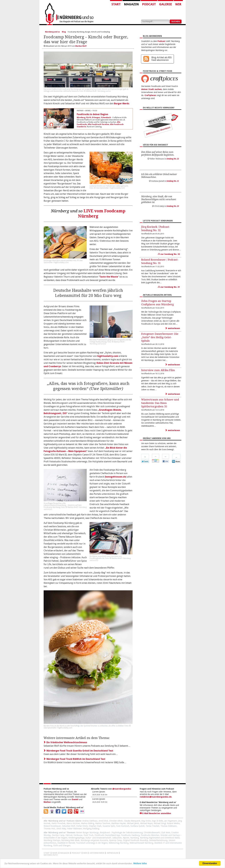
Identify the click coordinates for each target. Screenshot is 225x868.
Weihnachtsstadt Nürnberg (141, 843)
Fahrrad (69, 835)
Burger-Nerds (122, 104)
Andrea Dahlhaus (90, 821)
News (55, 853)
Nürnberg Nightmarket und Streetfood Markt (160, 838)
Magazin (131, 4)
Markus (47, 802)
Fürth (89, 118)
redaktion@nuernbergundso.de (156, 797)
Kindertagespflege (76, 838)
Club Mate (166, 833)
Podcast (149, 4)
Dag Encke (146, 821)
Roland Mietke (173, 823)
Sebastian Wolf (69, 826)
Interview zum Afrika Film (158, 370)
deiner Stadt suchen (151, 89)
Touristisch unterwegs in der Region (92, 843)
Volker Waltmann (75, 829)
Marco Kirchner (73, 823)
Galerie (166, 4)
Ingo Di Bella (157, 821)
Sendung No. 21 (173, 181)
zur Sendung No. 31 (169, 287)
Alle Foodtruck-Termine (99, 124)
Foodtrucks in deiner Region (92, 114)
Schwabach (106, 118)
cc (104, 344)
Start (116, 4)
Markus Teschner (103, 823)
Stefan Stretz (82, 826)
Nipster (126, 838)
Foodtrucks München (150, 835)
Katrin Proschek (58, 823)
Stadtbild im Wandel (66, 843)
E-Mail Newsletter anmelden (155, 813)
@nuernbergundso (122, 789)
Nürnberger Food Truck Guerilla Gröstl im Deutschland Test (78, 751)
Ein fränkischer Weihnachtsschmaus (65, 742)
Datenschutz (51, 855)
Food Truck (88, 835)
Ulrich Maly (61, 829)
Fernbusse (78, 835)
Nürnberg (81, 118)
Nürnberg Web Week (70, 840)
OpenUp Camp (115, 840)
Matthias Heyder (119, 823)
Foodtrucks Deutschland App (107, 835)
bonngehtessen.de (116, 477)
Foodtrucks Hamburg (130, 835)
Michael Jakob (133, 823)
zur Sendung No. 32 (169, 254)
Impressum (112, 853)
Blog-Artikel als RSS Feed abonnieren (162, 59)
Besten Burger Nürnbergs (87, 833)
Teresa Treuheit (152, 826)
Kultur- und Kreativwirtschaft (98, 838)
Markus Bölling (88, 823)
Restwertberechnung (158, 840)
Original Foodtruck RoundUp (136, 840)
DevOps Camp (58, 835)
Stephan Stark (95, 826)
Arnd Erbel (103, 821)
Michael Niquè (146, 823)
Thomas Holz (49, 829)
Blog (64, 32)
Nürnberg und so (52, 32)
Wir (178, 4)
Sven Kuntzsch (123, 826)
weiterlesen (173, 328)
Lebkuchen (117, 838)
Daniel (75, 799)
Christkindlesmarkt (152, 833)
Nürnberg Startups (52, 840)
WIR (85, 853)
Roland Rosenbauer (52, 826)
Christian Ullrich (116, 821)
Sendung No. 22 (173, 159)
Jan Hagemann (171, 821)
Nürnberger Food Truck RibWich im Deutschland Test (74, 759)
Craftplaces (150, 95)
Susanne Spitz (109, 826)
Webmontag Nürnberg (119, 843)
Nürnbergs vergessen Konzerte (94, 840)
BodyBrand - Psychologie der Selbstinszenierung (121, 833)
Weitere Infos (140, 864)
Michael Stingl (160, 823)
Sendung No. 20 (173, 206)
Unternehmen (97, 853)
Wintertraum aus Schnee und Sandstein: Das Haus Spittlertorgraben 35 (160, 403)
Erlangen (96, 118)
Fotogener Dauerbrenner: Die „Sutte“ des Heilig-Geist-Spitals (160, 337)
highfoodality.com (108, 356)
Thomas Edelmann (169, 826)
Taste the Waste (109, 277)
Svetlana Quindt (137, 826)
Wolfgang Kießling (91, 829)
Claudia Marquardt (132, 821)
